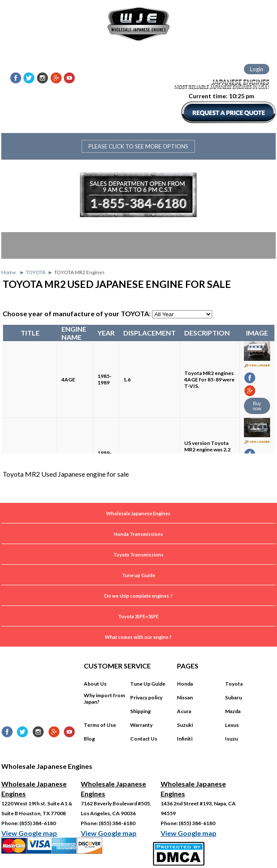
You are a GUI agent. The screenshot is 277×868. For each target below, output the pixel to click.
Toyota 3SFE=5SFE (138, 616)
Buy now (257, 406)
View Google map (29, 833)
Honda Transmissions (138, 534)
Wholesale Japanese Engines (138, 513)
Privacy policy (146, 697)
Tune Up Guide (148, 684)
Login (257, 69)
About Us (95, 684)
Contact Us (144, 739)
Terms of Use (100, 725)
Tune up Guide (138, 575)
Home (9, 272)
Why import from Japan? (104, 699)
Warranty (141, 725)
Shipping (140, 711)
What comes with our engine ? (138, 637)
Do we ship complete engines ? (138, 596)
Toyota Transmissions (138, 555)
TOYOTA (36, 272)
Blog (89, 739)
